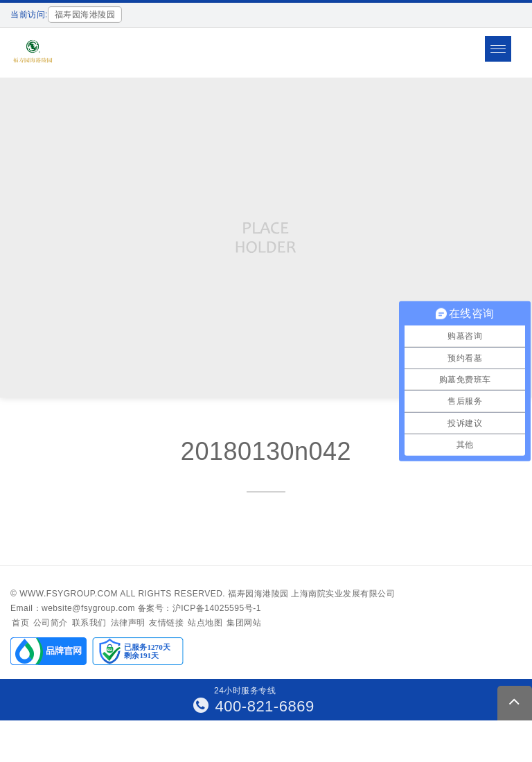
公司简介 (51, 623)
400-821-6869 (254, 706)
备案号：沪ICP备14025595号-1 (199, 608)
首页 (20, 623)
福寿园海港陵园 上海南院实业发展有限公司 (311, 594)
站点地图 (205, 623)
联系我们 (89, 623)
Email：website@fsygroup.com (73, 608)
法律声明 (128, 623)
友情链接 (166, 623)
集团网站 (244, 623)
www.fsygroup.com (69, 594)
